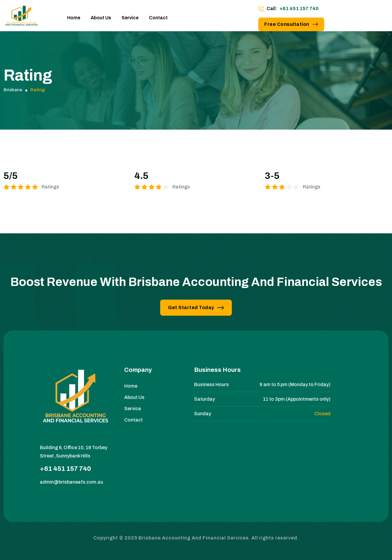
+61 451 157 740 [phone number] (299, 8)
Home (74, 18)
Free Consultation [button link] (291, 24)
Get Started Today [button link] (196, 307)
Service (130, 18)
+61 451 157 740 (65, 469)
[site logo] (21, 18)
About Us (101, 18)
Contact (158, 18)
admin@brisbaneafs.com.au (71, 482)
